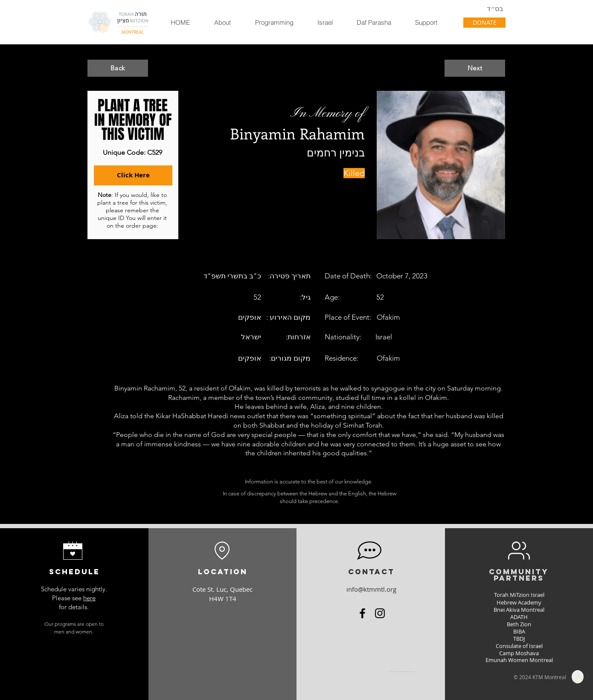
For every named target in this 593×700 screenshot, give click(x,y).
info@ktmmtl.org (371, 589)
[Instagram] (380, 613)
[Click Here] (133, 175)
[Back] (118, 68)
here (89, 598)
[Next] (475, 68)
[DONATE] (484, 23)
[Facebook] (362, 613)
